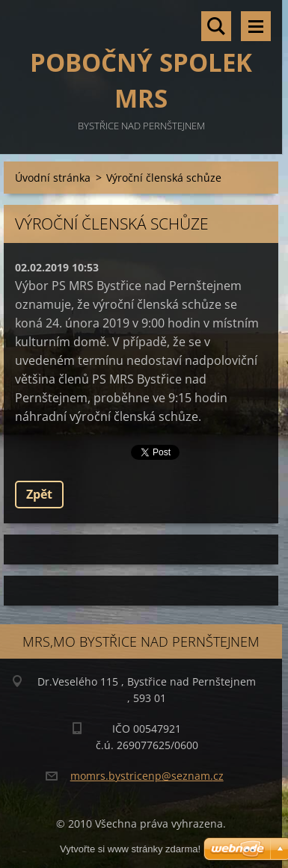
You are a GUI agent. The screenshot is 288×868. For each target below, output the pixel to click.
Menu (256, 26)
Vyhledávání (216, 26)
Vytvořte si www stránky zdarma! (130, 849)
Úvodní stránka (53, 178)
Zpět (39, 494)
